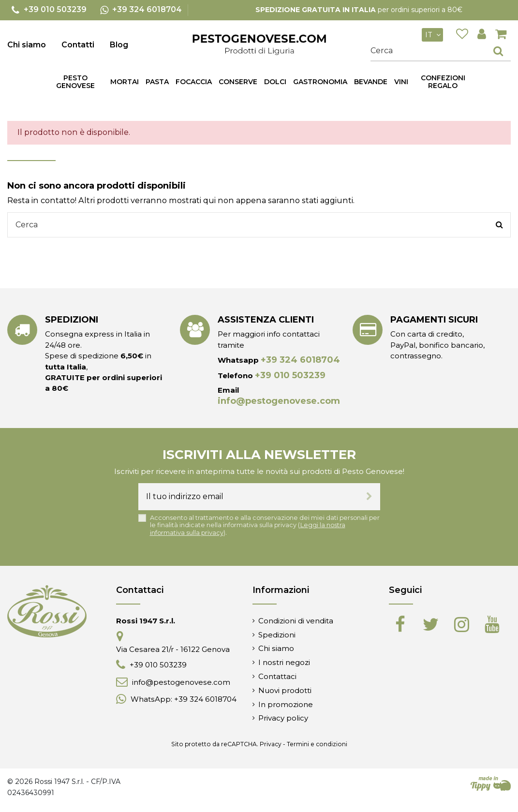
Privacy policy (283, 718)
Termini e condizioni (317, 744)
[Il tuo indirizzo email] (248, 497)
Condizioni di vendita (296, 621)
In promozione (286, 704)
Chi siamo (27, 45)
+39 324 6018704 (300, 360)
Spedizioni (277, 635)
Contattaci (277, 676)
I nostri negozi (284, 662)
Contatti (78, 45)
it (434, 35)
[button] (157, 82)
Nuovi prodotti (285, 690)
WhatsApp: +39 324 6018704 (184, 699)
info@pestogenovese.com (279, 401)
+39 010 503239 (290, 375)
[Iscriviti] (369, 497)
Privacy (271, 744)
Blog (119, 45)
